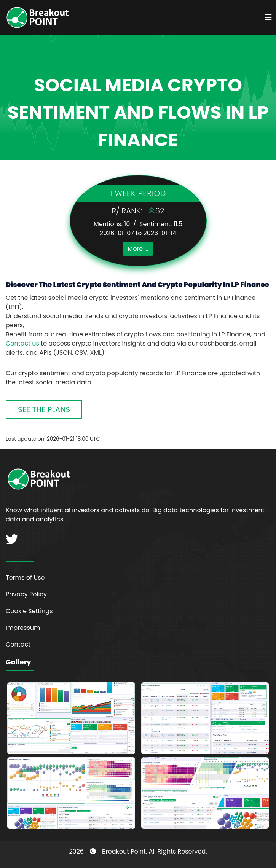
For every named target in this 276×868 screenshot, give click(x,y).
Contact (18, 644)
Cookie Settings (29, 611)
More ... (138, 249)
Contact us (22, 343)
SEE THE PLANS (44, 409)
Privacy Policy (26, 594)
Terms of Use (25, 577)
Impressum (23, 628)
